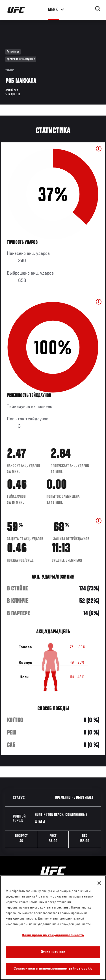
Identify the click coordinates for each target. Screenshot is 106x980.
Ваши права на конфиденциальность (53, 936)
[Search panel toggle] (98, 9)
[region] (53, 928)
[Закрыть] (99, 883)
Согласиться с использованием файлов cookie (53, 969)
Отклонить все (53, 952)
